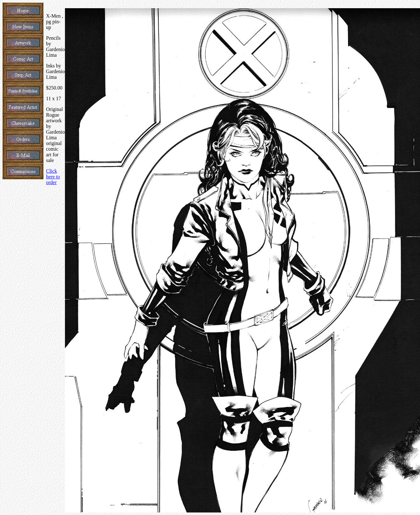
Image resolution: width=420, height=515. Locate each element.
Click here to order (53, 177)
